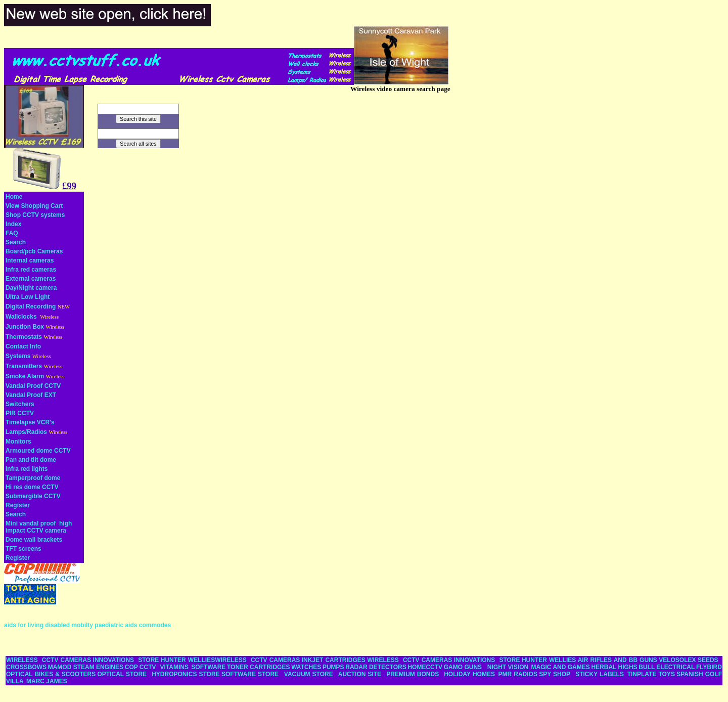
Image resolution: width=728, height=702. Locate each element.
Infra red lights (27, 469)
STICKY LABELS (600, 674)
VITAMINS (174, 667)
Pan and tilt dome (31, 460)
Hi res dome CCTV (32, 487)
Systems (18, 356)
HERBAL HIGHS (614, 667)
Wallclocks (21, 317)
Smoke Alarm (25, 376)
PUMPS (333, 667)
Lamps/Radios (26, 432)
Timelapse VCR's (30, 422)
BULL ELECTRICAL (667, 667)
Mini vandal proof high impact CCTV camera (39, 527)
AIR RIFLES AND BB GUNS (618, 660)
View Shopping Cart (34, 206)
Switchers (20, 404)
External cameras (31, 279)
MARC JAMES (47, 681)
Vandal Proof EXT (31, 395)
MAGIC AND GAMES (561, 667)
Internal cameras (30, 260)
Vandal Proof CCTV (33, 386)
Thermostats (24, 337)
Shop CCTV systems (35, 215)
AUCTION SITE (360, 674)
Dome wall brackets (34, 540)
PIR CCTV (20, 413)
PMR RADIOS (518, 674)
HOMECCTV (425, 667)
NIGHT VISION (508, 667)
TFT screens (24, 549)
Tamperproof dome (33, 478)
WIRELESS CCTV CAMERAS (49, 660)
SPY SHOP (555, 674)
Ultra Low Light (28, 297)
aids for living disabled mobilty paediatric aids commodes (87, 625)
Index (13, 224)
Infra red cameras (31, 270)
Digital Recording (31, 306)
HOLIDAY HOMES (469, 674)
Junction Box (25, 327)
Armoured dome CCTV (38, 451)
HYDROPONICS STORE (186, 674)
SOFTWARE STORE (251, 674)
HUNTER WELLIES (188, 660)
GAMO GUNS (463, 667)
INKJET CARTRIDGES (334, 660)
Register (18, 505)
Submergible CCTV (33, 496)
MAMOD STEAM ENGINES (86, 667)
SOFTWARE (208, 667)
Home (14, 197)
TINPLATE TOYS (651, 674)
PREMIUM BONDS (413, 674)
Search (16, 242)
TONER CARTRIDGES (258, 667)
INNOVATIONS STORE (126, 660)
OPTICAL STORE (122, 674)
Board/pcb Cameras (34, 251)
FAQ (12, 233)
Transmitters (24, 366)
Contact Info (23, 346)
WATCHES (306, 667)
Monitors (18, 442)
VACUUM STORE (309, 674)
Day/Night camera (31, 288)
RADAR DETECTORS (376, 667)
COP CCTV (141, 667)
